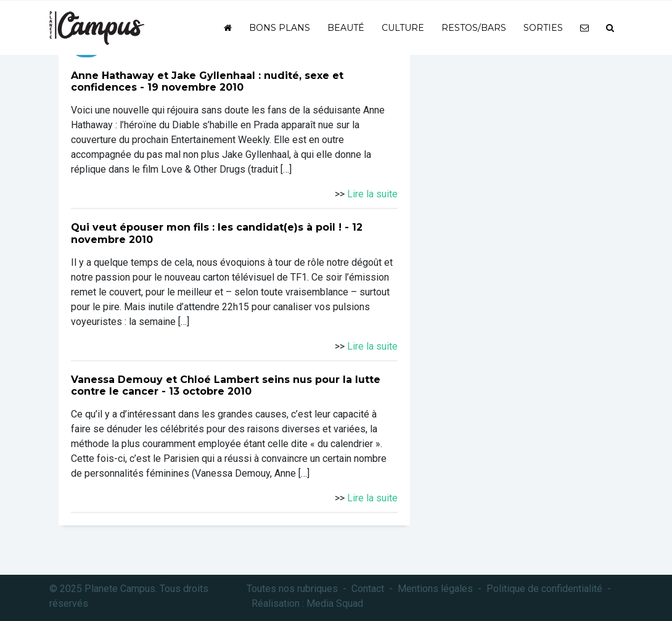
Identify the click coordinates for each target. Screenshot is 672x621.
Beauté (346, 28)
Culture (403, 28)
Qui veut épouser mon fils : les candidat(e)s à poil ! (206, 227)
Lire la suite (372, 194)
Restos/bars (474, 28)
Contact (368, 589)
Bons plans (280, 28)
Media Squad (335, 603)
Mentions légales (435, 589)
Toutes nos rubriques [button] (292, 589)
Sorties (543, 28)
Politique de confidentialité (544, 589)
